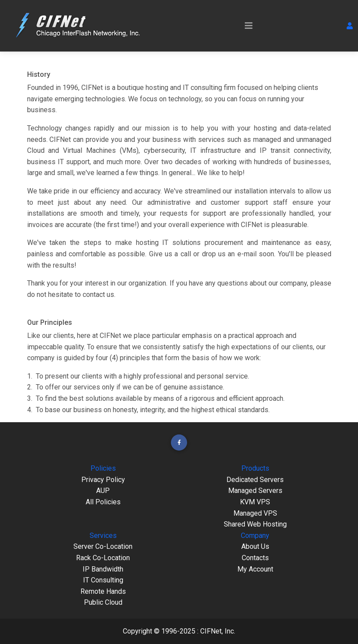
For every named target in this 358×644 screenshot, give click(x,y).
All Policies (103, 502)
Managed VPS (255, 513)
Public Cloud (103, 602)
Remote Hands (103, 591)
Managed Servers (255, 491)
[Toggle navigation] (249, 26)
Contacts (255, 558)
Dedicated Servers (255, 480)
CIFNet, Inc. (218, 631)
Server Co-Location (103, 546)
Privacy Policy (103, 480)
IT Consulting (103, 580)
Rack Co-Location (103, 558)
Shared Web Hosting (255, 524)
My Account (255, 569)
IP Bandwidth (103, 569)
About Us (255, 546)
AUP (103, 491)
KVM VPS (255, 502)
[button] (350, 26)
